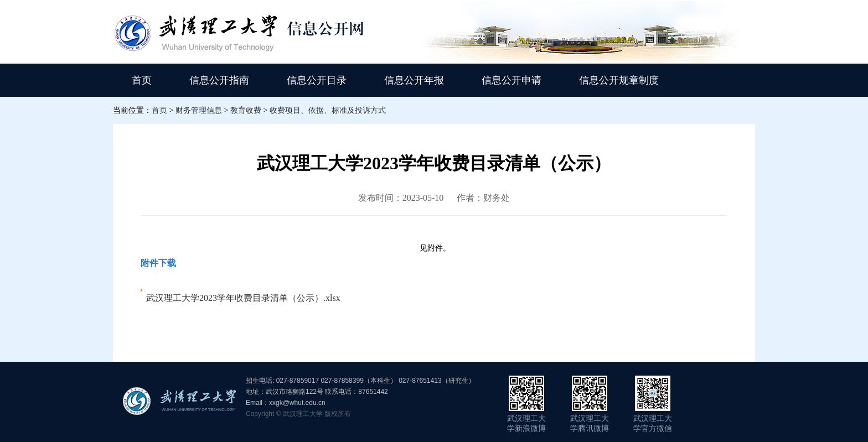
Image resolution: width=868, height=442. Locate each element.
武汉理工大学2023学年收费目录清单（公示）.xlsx (243, 298)
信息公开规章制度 (619, 80)
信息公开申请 (512, 80)
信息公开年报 (414, 80)
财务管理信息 (199, 110)
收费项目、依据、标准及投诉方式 (328, 110)
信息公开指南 (219, 80)
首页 (142, 80)
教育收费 (246, 110)
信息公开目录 (317, 80)
